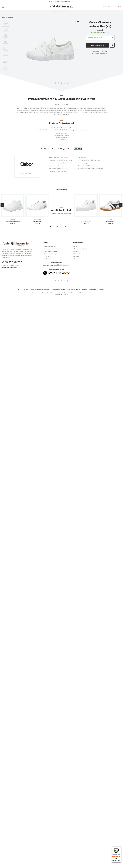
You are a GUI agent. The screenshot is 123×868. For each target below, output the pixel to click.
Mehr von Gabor (26, 173)
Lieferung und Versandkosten (52, 249)
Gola (110, 219)
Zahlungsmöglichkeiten (51, 251)
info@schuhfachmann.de (9, 268)
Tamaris (86, 219)
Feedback (47, 259)
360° (77, 22)
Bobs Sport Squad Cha (13, 221)
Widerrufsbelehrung (50, 254)
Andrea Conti (37, 219)
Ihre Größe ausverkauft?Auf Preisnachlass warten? (100, 52)
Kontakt (77, 256)
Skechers (13, 219)
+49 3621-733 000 (12, 262)
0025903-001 (37, 221)
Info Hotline (47, 256)
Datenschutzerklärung (81, 249)
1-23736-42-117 (86, 221)
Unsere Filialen (79, 254)
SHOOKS (66, 295)
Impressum (78, 259)
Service (25, 290)
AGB (76, 247)
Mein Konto (107, 7)
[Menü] (120, 848)
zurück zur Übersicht (7, 17)
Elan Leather (110, 221)
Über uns (77, 251)
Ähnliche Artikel (62, 189)
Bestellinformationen (50, 247)
